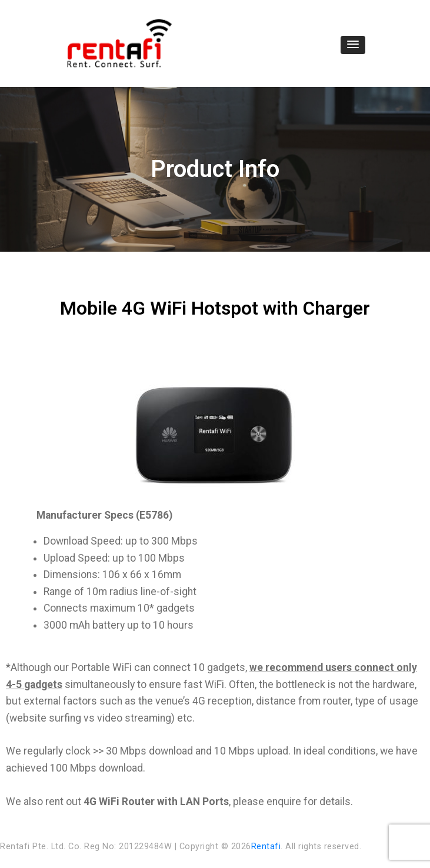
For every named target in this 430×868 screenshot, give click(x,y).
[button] (353, 45)
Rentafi (266, 847)
